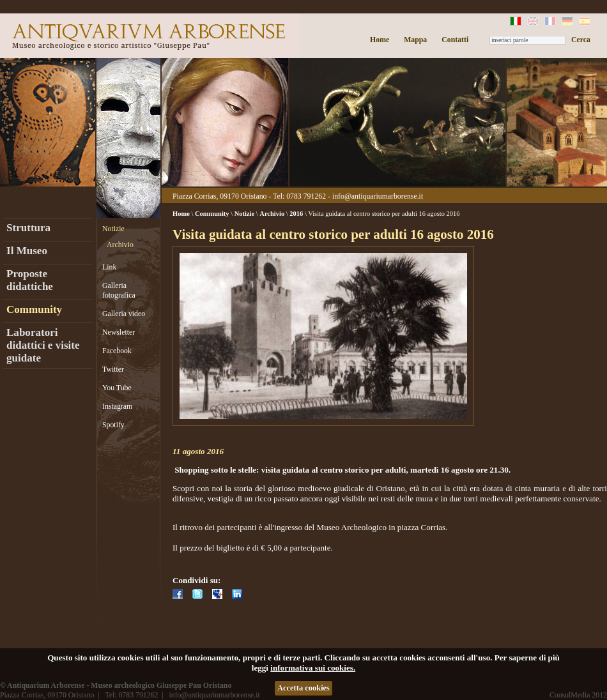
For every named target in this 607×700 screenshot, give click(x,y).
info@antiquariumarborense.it (378, 196)
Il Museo (27, 251)
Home (380, 40)
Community (34, 309)
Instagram (117, 406)
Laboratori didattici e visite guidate (43, 345)
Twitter (113, 369)
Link (109, 267)
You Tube (117, 388)
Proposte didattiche (30, 280)
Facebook (117, 351)
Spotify (113, 425)
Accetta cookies (303, 688)
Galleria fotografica (119, 290)
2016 (296, 214)
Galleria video (124, 314)
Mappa (415, 40)
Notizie (113, 229)
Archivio (120, 245)
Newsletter (119, 332)
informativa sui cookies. (313, 668)
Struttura (28, 228)
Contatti (455, 40)
